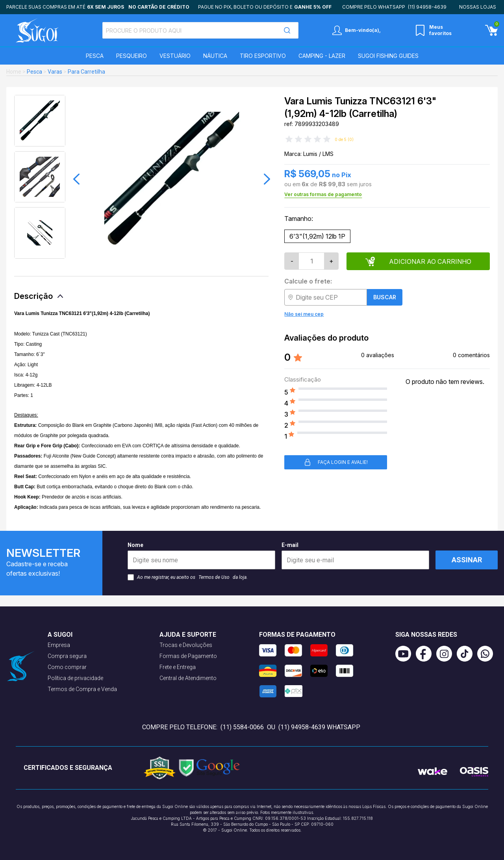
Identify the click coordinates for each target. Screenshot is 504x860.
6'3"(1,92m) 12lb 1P (317, 236)
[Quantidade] (311, 261)
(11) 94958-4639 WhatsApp (319, 727)
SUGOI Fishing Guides (388, 56)
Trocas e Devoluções (186, 645)
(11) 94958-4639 (427, 7)
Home (14, 72)
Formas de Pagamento (188, 656)
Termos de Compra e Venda (82, 689)
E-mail (355, 556)
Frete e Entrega (178, 667)
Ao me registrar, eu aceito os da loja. (188, 577)
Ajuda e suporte (188, 635)
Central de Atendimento (188, 678)
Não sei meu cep (304, 314)
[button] (76, 179)
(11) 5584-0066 (242, 727)
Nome (201, 556)
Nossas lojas (478, 7)
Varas (55, 72)
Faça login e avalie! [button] (336, 462)
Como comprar (67, 667)
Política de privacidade (75, 678)
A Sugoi (60, 635)
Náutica (215, 56)
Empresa (59, 645)
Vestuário (175, 56)
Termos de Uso (214, 577)
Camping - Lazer (322, 56)
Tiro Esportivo (263, 56)
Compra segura (67, 656)
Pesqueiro (132, 56)
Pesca (95, 56)
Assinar (467, 560)
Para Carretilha (86, 72)
